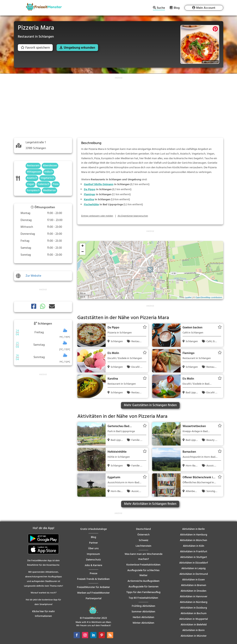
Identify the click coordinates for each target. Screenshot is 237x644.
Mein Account (206, 8)
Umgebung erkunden (79, 48)
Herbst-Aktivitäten (143, 617)
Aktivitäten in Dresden (193, 591)
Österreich (143, 535)
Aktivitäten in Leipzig (193, 568)
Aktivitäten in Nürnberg (194, 602)
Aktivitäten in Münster (194, 636)
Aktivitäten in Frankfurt (194, 552)
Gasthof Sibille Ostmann (99, 184)
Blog (177, 8)
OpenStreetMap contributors (209, 297)
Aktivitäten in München (193, 540)
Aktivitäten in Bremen (194, 585)
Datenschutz (93, 560)
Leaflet (188, 297)
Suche (161, 8)
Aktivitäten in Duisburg (194, 608)
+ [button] (82, 246)
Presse (94, 574)
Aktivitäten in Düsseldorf (194, 563)
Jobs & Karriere (93, 565)
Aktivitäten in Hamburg (194, 535)
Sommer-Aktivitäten (143, 612)
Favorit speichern (35, 48)
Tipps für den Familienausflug (143, 592)
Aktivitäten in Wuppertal (193, 619)
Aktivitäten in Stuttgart (194, 557)
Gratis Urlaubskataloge (94, 529)
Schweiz (143, 540)
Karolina (89, 200)
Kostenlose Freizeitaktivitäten (143, 565)
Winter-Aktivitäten (143, 623)
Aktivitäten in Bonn (193, 630)
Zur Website (33, 276)
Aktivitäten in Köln (194, 546)
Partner (94, 543)
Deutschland (143, 529)
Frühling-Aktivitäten (143, 606)
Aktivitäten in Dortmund (194, 574)
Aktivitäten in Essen (193, 580)
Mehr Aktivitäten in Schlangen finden (150, 504)
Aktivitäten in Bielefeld (194, 625)
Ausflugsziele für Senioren (143, 587)
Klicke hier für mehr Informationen (44, 614)
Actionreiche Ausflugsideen (143, 581)
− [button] (82, 252)
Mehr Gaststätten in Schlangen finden (150, 405)
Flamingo (90, 195)
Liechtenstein (143, 546)
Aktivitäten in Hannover (194, 597)
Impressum (93, 554)
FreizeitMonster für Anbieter (93, 587)
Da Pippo (90, 189)
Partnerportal (94, 599)
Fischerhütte (91, 205)
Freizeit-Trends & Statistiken (93, 579)
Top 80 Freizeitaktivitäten (143, 598)
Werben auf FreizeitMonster (93, 593)
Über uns (93, 549)
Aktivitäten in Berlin (193, 529)
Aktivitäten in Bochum (194, 613)
